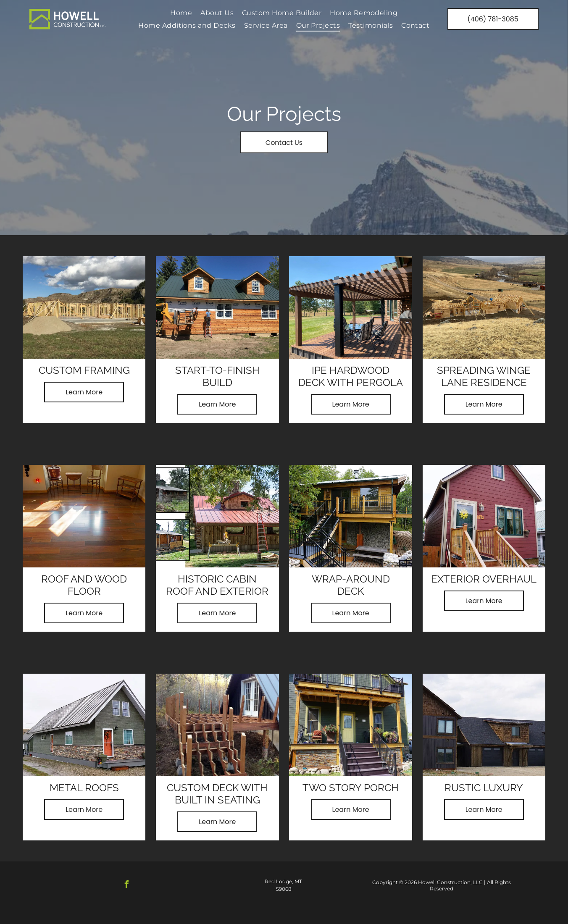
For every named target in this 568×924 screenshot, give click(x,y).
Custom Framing (84, 370)
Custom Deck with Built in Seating (217, 794)
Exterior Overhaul (484, 579)
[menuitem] (181, 13)
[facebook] (126, 886)
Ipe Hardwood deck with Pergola (351, 376)
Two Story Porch (351, 788)
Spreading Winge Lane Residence (484, 376)
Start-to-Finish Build (217, 376)
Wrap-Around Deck (351, 585)
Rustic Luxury (484, 788)
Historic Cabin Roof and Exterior (217, 585)
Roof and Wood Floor (84, 585)
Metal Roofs (84, 788)
